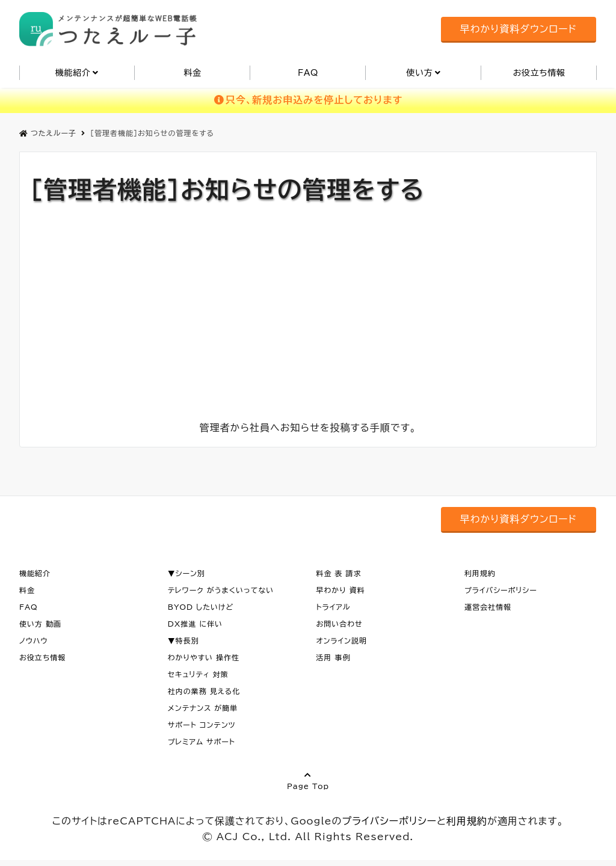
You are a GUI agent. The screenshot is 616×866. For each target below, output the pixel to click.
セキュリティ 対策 (198, 674)
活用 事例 (333, 657)
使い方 (419, 73)
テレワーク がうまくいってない (221, 590)
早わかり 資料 (340, 590)
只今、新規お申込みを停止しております (308, 100)
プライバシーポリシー (501, 590)
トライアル (333, 607)
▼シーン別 (186, 573)
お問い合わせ (339, 624)
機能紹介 (73, 73)
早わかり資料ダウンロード (519, 29)
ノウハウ (34, 640)
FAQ (308, 73)
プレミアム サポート (202, 742)
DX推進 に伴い (195, 624)
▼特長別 (183, 640)
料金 (192, 73)
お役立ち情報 (539, 73)
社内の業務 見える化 (204, 691)
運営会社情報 (488, 607)
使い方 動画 (40, 624)
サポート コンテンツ (202, 725)
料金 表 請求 (338, 573)
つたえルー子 (48, 133)
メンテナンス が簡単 (203, 708)
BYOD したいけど (201, 607)
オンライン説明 (341, 640)
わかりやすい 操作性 (204, 657)
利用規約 (480, 573)
